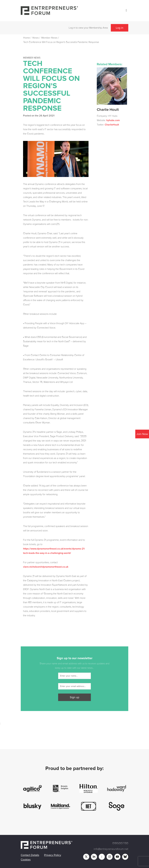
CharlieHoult (112, 125)
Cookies (26, 860)
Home (27, 38)
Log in (120, 28)
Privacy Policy (53, 855)
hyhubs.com (113, 120)
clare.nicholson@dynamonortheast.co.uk (46, 567)
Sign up (74, 697)
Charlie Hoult (108, 110)
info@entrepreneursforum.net (111, 849)
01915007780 (120, 843)
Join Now (142, 434)
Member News (49, 38)
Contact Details (30, 855)
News (36, 38)
